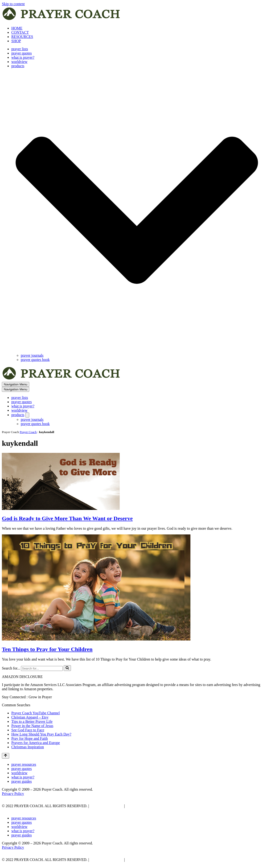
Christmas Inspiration (28, 747)
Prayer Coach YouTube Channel (36, 713)
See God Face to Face (28, 730)
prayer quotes (22, 53)
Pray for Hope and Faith (30, 738)
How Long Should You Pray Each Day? (41, 734)
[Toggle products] (27, 415)
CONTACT (20, 32)
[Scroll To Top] (6, 756)
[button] (137, 211)
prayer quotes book (35, 360)
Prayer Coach (28, 432)
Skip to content (13, 4)
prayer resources (24, 764)
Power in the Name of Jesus (32, 726)
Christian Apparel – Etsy (30, 717)
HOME (17, 28)
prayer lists (20, 49)
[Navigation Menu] (16, 384)
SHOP (16, 41)
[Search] (42, 668)
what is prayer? (23, 57)
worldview (19, 62)
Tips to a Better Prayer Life (32, 721)
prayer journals (32, 355)
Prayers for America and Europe (36, 743)
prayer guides (22, 781)
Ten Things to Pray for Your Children (47, 649)
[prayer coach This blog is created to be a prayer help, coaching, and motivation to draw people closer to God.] (62, 20)
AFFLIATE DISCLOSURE (147, 806)
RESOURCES (22, 37)
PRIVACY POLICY (106, 806)
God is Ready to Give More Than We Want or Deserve (67, 518)
